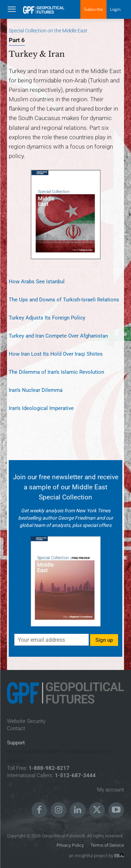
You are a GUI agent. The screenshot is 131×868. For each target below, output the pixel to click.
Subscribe (93, 9)
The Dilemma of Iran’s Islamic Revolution (56, 372)
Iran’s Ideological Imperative (41, 408)
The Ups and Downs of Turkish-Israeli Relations (64, 300)
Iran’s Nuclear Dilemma (36, 390)
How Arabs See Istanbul (37, 282)
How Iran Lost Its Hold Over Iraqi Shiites (56, 354)
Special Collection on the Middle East (48, 31)
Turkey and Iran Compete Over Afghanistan (58, 336)
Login (115, 9)
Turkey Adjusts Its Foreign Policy (47, 318)
